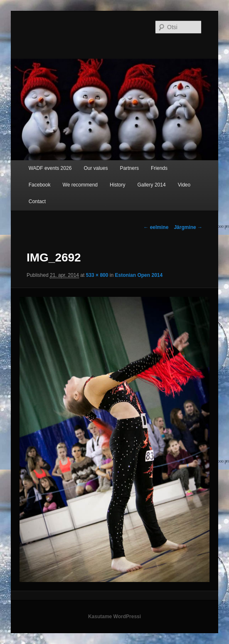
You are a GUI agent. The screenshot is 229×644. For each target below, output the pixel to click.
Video (184, 185)
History (117, 185)
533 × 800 (97, 275)
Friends (159, 168)
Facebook (40, 185)
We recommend (80, 185)
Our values (96, 168)
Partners (129, 168)
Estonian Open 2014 (139, 275)
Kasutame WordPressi (114, 617)
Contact (37, 201)
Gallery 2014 (152, 185)
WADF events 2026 (50, 168)
